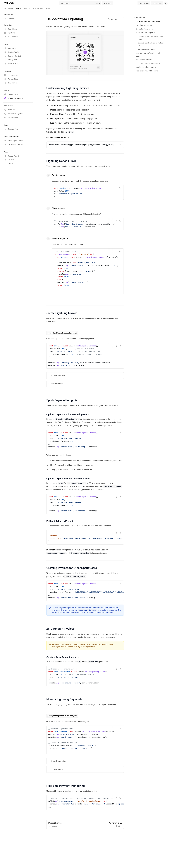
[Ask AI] (120, 145)
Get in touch (157, 3)
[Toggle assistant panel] (107, 3)
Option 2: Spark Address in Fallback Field (151, 44)
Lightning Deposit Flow (144, 25)
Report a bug (144, 3)
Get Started (9, 10)
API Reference (38, 10)
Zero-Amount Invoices (144, 60)
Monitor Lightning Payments (146, 67)
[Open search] (80, 3)
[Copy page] (113, 19)
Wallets (18, 10)
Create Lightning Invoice (145, 29)
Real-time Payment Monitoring (147, 71)
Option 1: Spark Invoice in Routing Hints (150, 38)
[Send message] (121, 833)
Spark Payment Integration (146, 33)
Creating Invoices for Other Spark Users (148, 55)
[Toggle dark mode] (166, 3)
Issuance (27, 10)
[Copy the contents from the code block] (117, 145)
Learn (48, 10)
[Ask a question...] (85, 832)
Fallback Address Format (147, 49)
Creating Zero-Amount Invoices (149, 63)
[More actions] (122, 19)
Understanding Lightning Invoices (148, 21)
